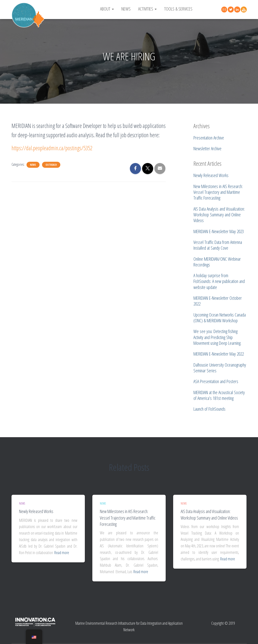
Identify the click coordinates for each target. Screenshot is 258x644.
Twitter (231, 10)
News (126, 9)
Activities (147, 9)
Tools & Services (178, 9)
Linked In (238, 10)
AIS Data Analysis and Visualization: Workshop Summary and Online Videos (209, 514)
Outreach (51, 165)
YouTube (244, 10)
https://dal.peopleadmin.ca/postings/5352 (52, 148)
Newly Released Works (36, 511)
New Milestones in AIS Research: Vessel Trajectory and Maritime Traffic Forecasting (128, 518)
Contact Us (225, 9)
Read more (62, 553)
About (107, 9)
